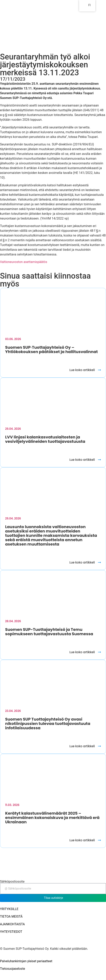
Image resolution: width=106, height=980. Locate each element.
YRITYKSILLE (9, 909)
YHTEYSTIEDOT (11, 932)
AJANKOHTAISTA (12, 924)
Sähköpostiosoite (12, 882)
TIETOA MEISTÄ (11, 916)
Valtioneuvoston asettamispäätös (24, 262)
